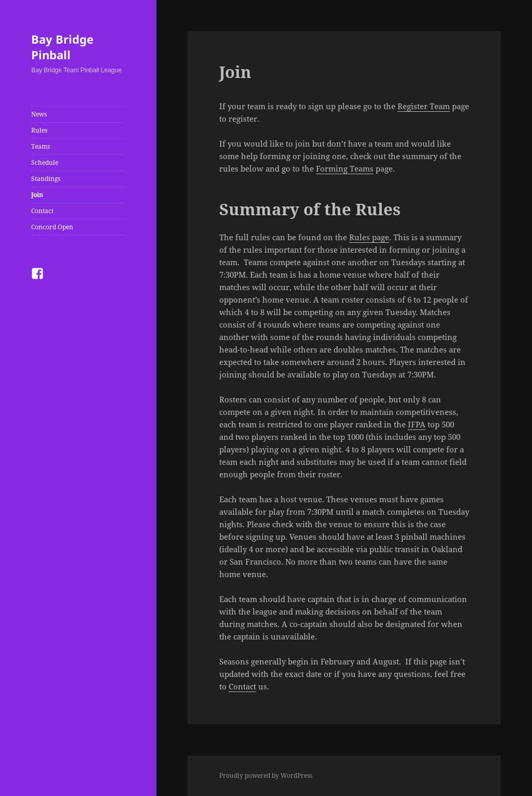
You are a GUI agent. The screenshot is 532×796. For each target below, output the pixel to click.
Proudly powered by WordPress (266, 775)
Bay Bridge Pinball (62, 47)
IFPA (417, 424)
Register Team (424, 106)
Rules (39, 130)
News (39, 114)
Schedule (45, 162)
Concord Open (52, 227)
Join (37, 195)
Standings (46, 179)
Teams (41, 146)
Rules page (369, 237)
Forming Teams (345, 168)
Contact (42, 211)
